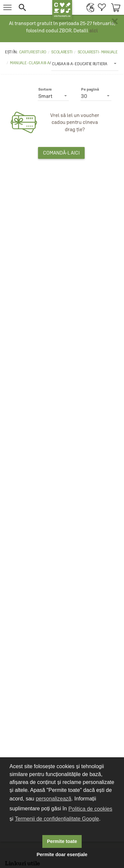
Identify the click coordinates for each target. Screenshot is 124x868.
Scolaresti (62, 52)
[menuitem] (89, 7)
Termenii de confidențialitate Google (57, 819)
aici (94, 30)
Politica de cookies (90, 809)
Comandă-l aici (61, 153)
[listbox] (85, 64)
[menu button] (7, 7)
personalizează (54, 799)
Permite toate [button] (62, 841)
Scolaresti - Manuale (98, 52)
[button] (32, 7)
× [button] (115, 21)
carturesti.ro (33, 52)
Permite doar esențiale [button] (62, 854)
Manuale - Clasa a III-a (30, 63)
